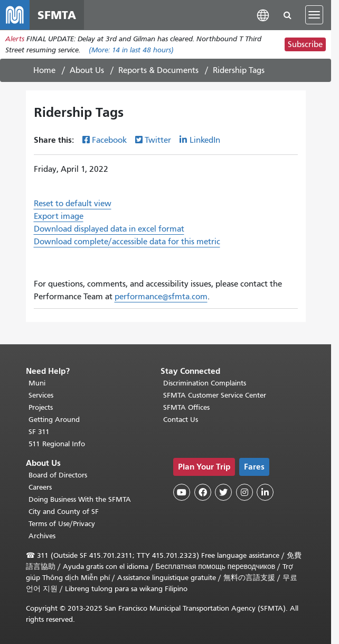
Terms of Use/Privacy (62, 524)
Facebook (109, 140)
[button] (263, 15)
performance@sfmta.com (161, 297)
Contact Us (181, 420)
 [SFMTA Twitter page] (223, 492)
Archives (42, 536)
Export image (59, 216)
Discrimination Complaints (205, 383)
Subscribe (305, 44)
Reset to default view (73, 204)
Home (44, 70)
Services (41, 395)
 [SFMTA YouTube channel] (182, 492)
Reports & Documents (158, 70)
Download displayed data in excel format (109, 229)
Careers (40, 487)
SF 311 (39, 432)
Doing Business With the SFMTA (80, 499)
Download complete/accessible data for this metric (127, 242)
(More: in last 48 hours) (131, 50)
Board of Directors (58, 475)
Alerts (15, 39)
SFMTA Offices (186, 407)
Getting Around (54, 420)
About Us (87, 70)
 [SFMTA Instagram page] (244, 492)
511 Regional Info (57, 444)
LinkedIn (205, 140)
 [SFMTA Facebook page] (203, 492)
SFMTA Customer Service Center (215, 395)
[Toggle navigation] (314, 15)
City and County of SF (64, 512)
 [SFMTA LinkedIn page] (265, 492)
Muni (37, 383)
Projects (41, 407)
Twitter (158, 140)
